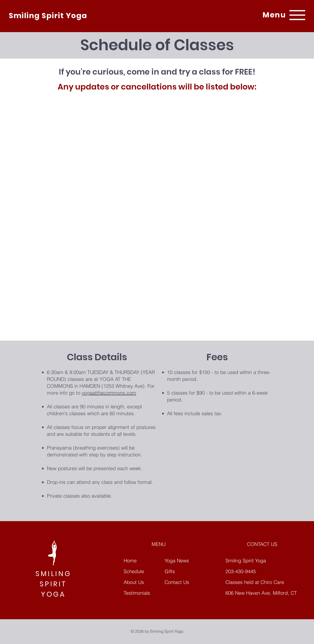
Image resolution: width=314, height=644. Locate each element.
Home (130, 560)
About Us (134, 582)
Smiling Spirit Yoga (48, 16)
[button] (274, 15)
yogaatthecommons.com (109, 393)
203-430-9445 (241, 571)
